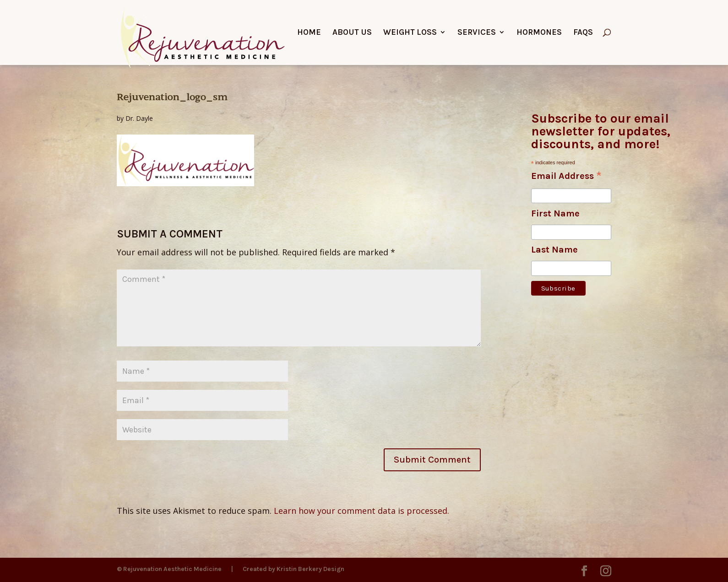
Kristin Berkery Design (310, 569)
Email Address (566, 177)
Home (309, 33)
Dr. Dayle (139, 118)
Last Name (554, 250)
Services (477, 33)
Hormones (539, 33)
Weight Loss (410, 33)
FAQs (583, 33)
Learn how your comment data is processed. (361, 511)
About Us (352, 33)
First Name (555, 213)
